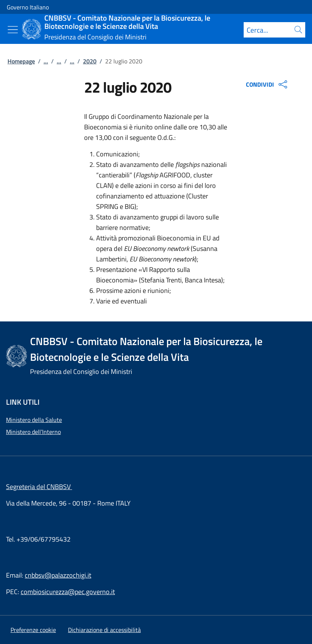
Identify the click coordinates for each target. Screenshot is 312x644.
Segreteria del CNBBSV (39, 487)
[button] (33, 630)
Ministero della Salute (34, 420)
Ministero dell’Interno (33, 432)
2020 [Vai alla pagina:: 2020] (90, 61)
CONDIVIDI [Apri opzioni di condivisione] (268, 84)
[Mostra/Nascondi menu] (13, 30)
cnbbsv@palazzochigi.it (58, 575)
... (46, 61)
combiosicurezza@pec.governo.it (68, 592)
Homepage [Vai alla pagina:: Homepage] (21, 61)
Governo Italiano (28, 7)
